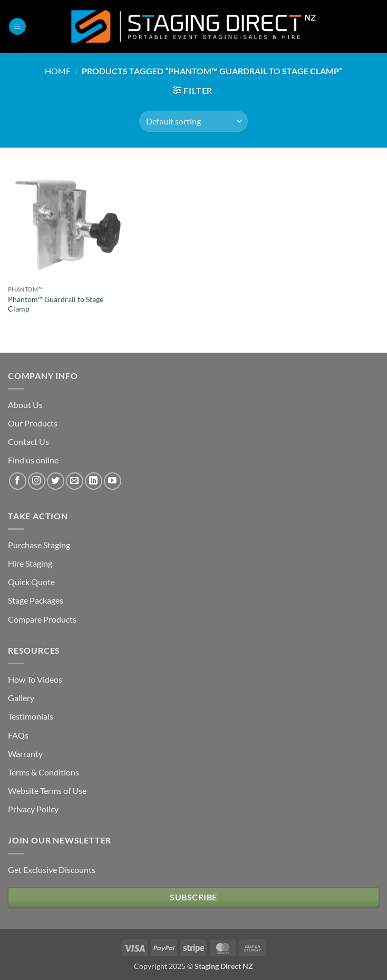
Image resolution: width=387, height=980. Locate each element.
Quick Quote (31, 582)
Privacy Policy (33, 809)
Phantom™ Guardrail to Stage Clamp (56, 304)
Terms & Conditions (43, 772)
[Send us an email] (75, 481)
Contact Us (28, 442)
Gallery (21, 698)
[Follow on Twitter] (56, 481)
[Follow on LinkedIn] (94, 481)
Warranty (25, 754)
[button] (17, 27)
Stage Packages (36, 600)
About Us (25, 405)
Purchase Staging (39, 545)
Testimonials (31, 716)
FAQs (18, 735)
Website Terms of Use (47, 790)
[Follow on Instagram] (37, 481)
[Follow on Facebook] (18, 481)
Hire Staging (30, 563)
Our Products (33, 423)
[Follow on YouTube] (113, 481)
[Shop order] (193, 121)
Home (58, 71)
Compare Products (42, 619)
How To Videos (35, 679)
